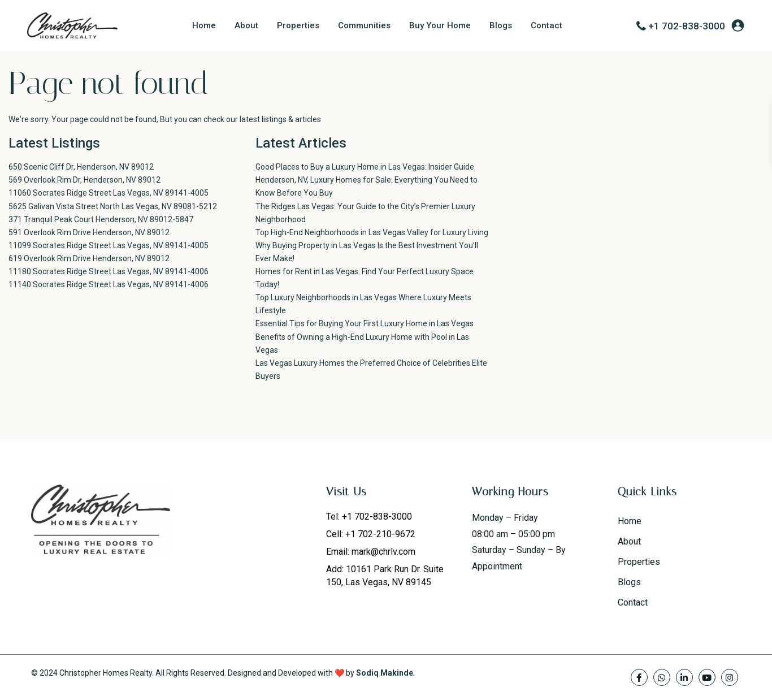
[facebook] (639, 677)
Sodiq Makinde (385, 673)
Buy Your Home (440, 25)
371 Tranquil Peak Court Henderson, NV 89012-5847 (101, 219)
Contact (547, 25)
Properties (298, 25)
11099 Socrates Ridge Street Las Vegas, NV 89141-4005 (109, 245)
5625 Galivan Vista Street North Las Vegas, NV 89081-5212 (113, 206)
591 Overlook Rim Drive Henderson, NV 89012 (89, 232)
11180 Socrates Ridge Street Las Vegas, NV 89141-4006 (109, 271)
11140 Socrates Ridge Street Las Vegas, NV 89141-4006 (109, 284)
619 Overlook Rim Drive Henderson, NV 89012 (89, 258)
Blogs (501, 25)
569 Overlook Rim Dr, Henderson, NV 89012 (84, 180)
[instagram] (730, 677)
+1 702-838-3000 (687, 26)
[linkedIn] (684, 677)
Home (204, 25)
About (246, 25)
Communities (364, 25)
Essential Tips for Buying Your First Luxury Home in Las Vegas (365, 323)
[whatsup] (662, 677)
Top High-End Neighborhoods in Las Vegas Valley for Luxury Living (372, 232)
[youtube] (707, 677)
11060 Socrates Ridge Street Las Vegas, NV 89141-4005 (109, 193)
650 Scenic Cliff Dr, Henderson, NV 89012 (81, 167)
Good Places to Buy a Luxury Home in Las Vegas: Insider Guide (365, 167)
